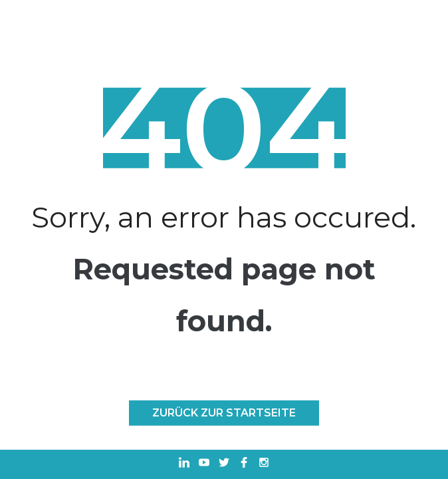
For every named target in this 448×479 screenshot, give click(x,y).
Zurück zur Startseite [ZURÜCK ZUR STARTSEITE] (224, 413)
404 (224, 128)
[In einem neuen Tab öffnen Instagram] (264, 464)
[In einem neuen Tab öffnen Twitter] (224, 464)
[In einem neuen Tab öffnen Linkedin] (184, 464)
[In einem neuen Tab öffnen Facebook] (244, 464)
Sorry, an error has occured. (224, 217)
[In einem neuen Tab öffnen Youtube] (204, 464)
